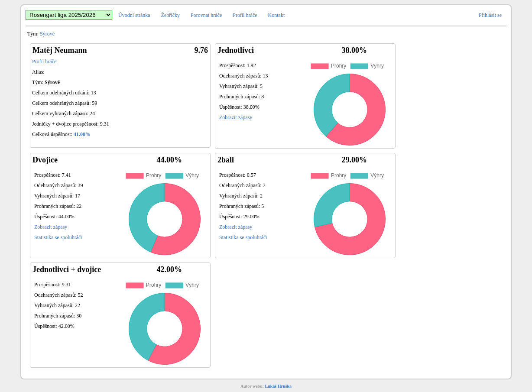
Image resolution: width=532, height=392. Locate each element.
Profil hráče (245, 15)
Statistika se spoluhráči (58, 237)
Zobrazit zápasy (236, 117)
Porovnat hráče (206, 15)
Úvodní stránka (134, 15)
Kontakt (277, 15)
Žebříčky (170, 15)
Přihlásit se (490, 15)
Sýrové (47, 34)
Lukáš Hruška (278, 386)
